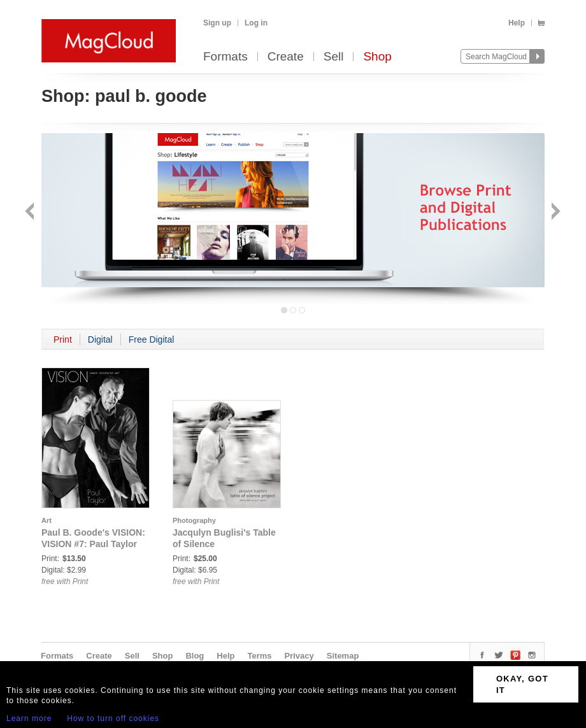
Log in (256, 23)
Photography (194, 520)
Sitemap (343, 656)
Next (554, 212)
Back (31, 212)
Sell (334, 57)
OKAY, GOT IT (522, 684)
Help (517, 23)
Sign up (217, 23)
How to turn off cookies (113, 718)
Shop (377, 57)
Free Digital (152, 339)
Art (46, 520)
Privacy (299, 656)
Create (286, 57)
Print (63, 339)
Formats (225, 57)
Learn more (29, 718)
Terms (259, 656)
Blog (195, 656)
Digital (100, 339)
